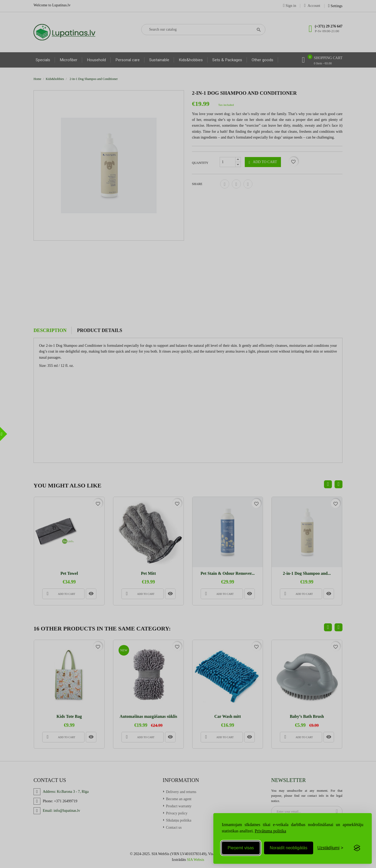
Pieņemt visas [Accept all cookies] (241, 848)
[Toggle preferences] (330, 848)
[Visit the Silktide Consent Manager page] (357, 848)
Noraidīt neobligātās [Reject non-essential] (289, 848)
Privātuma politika (271, 831)
